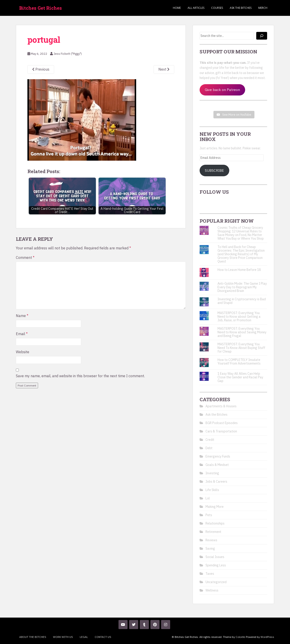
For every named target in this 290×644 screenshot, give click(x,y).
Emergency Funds (218, 456)
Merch (263, 8)
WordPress (267, 637)
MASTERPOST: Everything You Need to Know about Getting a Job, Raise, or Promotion (239, 317)
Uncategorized (216, 582)
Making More (215, 507)
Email (22, 334)
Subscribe (214, 170)
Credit (210, 440)
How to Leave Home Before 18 (239, 270)
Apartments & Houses (221, 406)
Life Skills (212, 490)
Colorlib (240, 637)
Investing (212, 473)
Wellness (212, 590)
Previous (41, 69)
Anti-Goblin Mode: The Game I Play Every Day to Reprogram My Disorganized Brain (242, 287)
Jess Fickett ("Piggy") (68, 54)
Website (23, 352)
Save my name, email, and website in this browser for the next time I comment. (80, 376)
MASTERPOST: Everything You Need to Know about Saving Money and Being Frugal (242, 332)
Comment (25, 258)
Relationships (215, 523)
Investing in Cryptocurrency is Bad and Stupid (242, 301)
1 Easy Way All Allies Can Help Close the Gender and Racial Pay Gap (240, 377)
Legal (84, 637)
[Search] (262, 36)
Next (164, 69)
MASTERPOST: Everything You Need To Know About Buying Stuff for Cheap (241, 348)
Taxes (210, 574)
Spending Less (216, 565)
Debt (209, 448)
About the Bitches (33, 637)
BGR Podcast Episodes (222, 423)
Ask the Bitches (241, 8)
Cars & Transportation (221, 431)
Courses (217, 8)
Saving (210, 549)
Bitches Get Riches (41, 8)
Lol (208, 498)
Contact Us (103, 637)
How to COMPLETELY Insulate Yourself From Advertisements (239, 362)
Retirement (213, 532)
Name (22, 316)
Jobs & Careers (216, 482)
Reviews (211, 540)
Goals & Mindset (217, 465)
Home (177, 8)
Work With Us (63, 637)
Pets (209, 515)
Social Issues (215, 557)
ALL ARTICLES (196, 8)
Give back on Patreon (222, 90)
